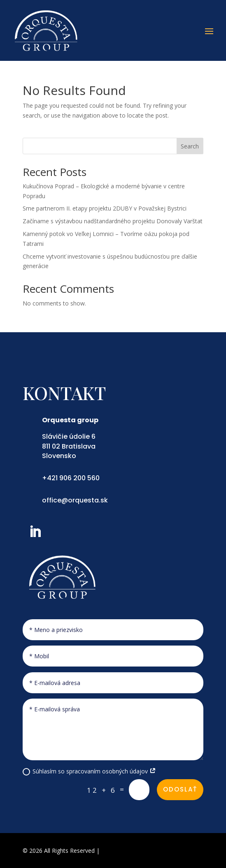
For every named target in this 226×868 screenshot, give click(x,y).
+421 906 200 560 (71, 478)
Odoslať (180, 789)
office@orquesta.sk (75, 500)
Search (190, 146)
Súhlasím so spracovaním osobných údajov (89, 771)
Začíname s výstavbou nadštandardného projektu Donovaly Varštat (113, 221)
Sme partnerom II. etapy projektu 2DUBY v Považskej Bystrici (105, 208)
